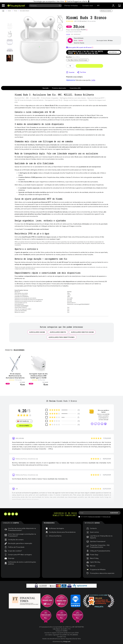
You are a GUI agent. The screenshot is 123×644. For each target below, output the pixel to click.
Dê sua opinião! (92, 21)
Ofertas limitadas (71, 6)
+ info (93, 80)
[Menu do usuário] (113, 6)
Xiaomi (68, 34)
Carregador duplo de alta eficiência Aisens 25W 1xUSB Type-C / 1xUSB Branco (38, 377)
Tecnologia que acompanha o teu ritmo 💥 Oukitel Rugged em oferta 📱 (61, 1)
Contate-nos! (88, 6)
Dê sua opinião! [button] (24, 426)
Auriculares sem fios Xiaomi (82, 332)
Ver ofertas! (114, 52)
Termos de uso (107, 517)
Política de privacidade (94, 517)
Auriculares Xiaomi (37, 332)
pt (98, 6)
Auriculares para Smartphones (62, 337)
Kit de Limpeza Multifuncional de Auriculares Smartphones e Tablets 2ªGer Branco (15, 377)
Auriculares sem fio (58, 332)
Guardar (72, 72)
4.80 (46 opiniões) (80, 21)
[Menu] (3, 5)
